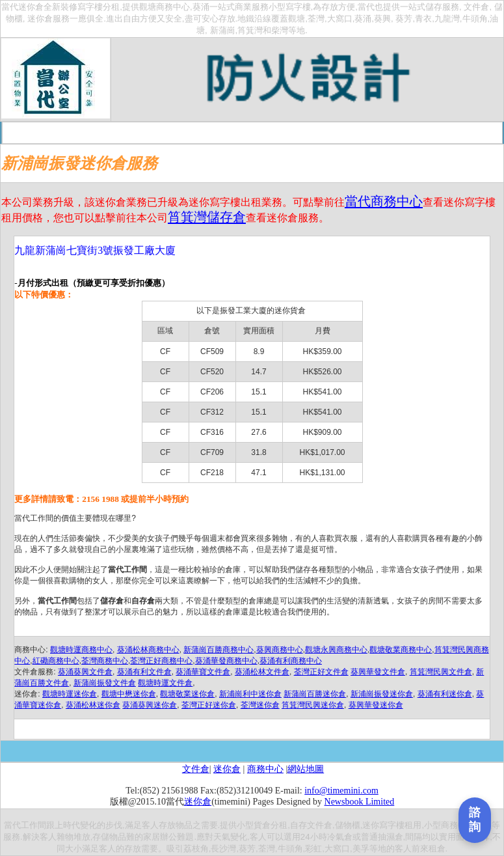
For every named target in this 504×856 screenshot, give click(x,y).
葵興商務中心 (280, 650)
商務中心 (265, 769)
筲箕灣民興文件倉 (441, 672)
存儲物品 (109, 837)
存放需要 (141, 849)
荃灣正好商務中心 (161, 661)
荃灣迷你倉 (260, 705)
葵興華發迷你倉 (376, 705)
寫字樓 (90, 7)
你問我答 (337, 133)
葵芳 (404, 19)
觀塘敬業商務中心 (401, 650)
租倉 (437, 849)
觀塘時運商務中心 (81, 650)
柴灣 (280, 30)
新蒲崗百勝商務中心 (219, 650)
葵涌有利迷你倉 (445, 694)
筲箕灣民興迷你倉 (313, 705)
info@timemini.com (341, 791)
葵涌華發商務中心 (226, 661)
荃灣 (316, 19)
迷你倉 (31, 7)
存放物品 (176, 825)
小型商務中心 (449, 825)
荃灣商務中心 (105, 661)
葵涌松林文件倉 (262, 672)
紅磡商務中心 (56, 661)
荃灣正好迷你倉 (209, 705)
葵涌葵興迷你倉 (150, 705)
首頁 (66, 133)
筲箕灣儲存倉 (207, 217)
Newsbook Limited (360, 802)
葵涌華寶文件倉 (203, 672)
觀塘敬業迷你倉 (187, 694)
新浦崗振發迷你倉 (382, 694)
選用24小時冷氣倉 (318, 837)
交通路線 (245, 133)
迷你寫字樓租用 (392, 825)
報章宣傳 (384, 133)
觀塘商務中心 (165, 7)
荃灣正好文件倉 (321, 672)
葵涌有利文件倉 (144, 672)
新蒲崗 (223, 30)
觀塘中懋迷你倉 (129, 694)
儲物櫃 (348, 825)
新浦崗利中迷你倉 (250, 694)
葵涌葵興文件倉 (85, 672)
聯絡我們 (430, 133)
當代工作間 (25, 825)
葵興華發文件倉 (378, 672)
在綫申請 (291, 133)
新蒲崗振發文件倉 (105, 683)
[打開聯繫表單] (475, 820)
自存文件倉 (311, 825)
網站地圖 (306, 769)
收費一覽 (152, 133)
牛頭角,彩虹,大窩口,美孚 (324, 849)
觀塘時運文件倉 (165, 683)
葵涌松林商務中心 (148, 650)
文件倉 (476, 7)
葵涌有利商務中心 (291, 661)
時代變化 (80, 825)
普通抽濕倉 (382, 837)
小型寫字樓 (290, 7)
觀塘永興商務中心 (336, 650)
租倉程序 (198, 133)
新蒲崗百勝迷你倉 (315, 694)
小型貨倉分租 (262, 825)
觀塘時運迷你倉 (70, 694)
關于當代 (105, 133)
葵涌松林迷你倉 (93, 705)
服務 (12, 837)
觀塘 (297, 19)
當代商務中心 (384, 201)
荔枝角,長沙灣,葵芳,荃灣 (229, 849)
